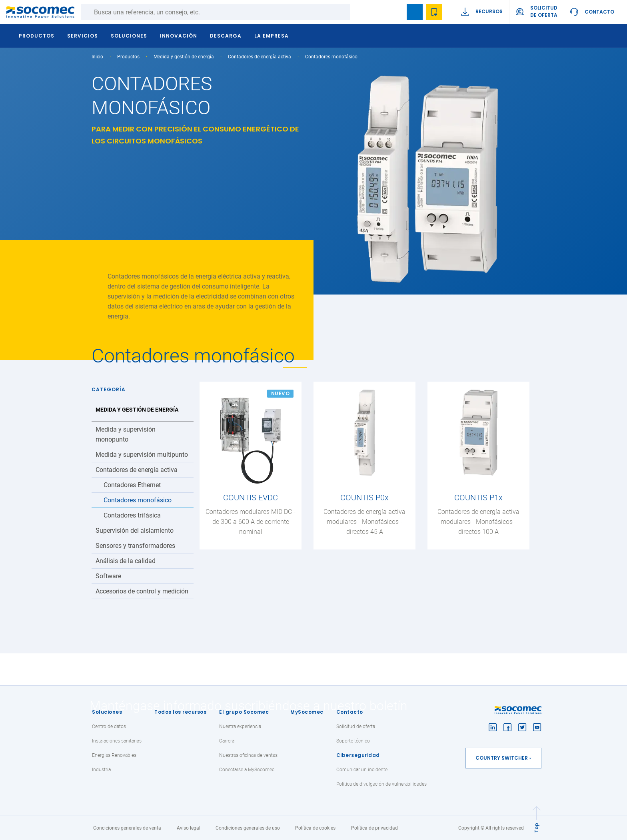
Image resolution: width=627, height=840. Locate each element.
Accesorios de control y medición (142, 591)
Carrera (227, 741)
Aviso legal (189, 828)
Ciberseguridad (358, 755)
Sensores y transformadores (135, 546)
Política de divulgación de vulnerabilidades (381, 784)
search (395, 12)
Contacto (599, 12)
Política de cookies (315, 828)
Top (536, 828)
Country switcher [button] (502, 758)
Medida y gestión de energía (184, 57)
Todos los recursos (180, 712)
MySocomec (307, 712)
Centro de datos (109, 727)
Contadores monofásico (138, 500)
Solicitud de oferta (356, 727)
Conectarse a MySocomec (247, 770)
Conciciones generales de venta (127, 828)
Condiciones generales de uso (248, 828)
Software (108, 576)
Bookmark (415, 12)
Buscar (358, 12)
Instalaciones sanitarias (117, 741)
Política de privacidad (374, 828)
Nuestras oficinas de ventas (248, 755)
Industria (101, 770)
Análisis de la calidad (126, 561)
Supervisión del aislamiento (135, 530)
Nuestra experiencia (240, 727)
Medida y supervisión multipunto (142, 455)
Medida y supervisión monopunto (126, 434)
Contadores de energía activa (260, 57)
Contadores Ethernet (132, 485)
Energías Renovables (114, 755)
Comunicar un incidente (362, 770)
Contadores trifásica (132, 515)
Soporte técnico (353, 741)
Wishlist (434, 12)
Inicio (97, 57)
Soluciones (107, 712)
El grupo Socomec (244, 712)
